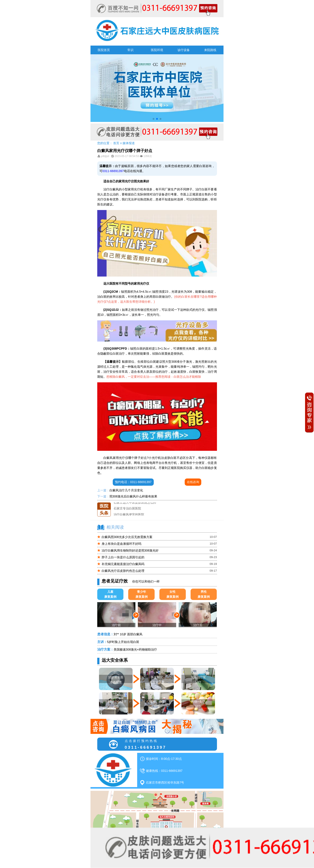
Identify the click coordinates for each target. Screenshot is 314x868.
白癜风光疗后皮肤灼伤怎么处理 (123, 571)
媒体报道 (129, 143)
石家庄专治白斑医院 (127, 508)
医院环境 (157, 50)
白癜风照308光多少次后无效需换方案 (127, 537)
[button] (154, 119)
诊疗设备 (184, 50)
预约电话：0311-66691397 (133, 482)
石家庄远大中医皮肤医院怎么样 (135, 502)
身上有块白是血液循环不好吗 (121, 544)
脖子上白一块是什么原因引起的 (123, 557)
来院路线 (210, 50)
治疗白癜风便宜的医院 (129, 514)
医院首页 (104, 50)
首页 (116, 143)
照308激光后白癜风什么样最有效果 (133, 496)
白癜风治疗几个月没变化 (126, 490)
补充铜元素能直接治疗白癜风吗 (123, 564)
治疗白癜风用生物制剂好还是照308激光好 (130, 550)
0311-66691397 (113, 171)
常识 (130, 50)
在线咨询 (193, 482)
